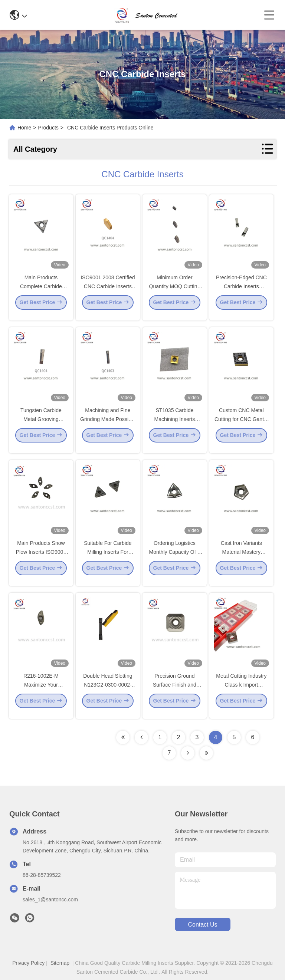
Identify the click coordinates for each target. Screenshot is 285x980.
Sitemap (60, 963)
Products (48, 128)
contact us (202, 925)
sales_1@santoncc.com (50, 900)
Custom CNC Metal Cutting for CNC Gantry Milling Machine (241, 425)
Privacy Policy (28, 963)
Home (24, 128)
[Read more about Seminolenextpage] (123, 737)
